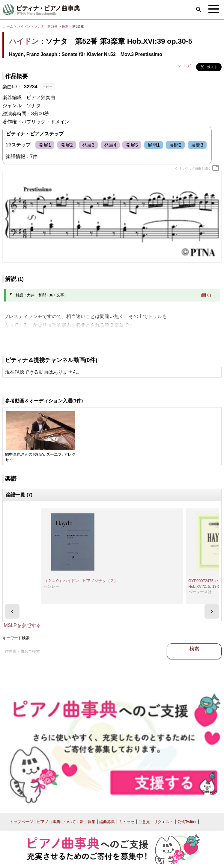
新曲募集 (88, 822)
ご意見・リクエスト (156, 822)
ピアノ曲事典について (56, 822)
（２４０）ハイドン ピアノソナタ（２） (81, 581)
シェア (184, 65)
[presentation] (12, 611)
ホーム (8, 26)
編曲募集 (107, 822)
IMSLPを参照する (22, 625)
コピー (48, 87)
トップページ (21, 822)
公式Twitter (187, 822)
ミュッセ (127, 822)
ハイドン (24, 26)
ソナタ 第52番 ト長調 (51, 26)
